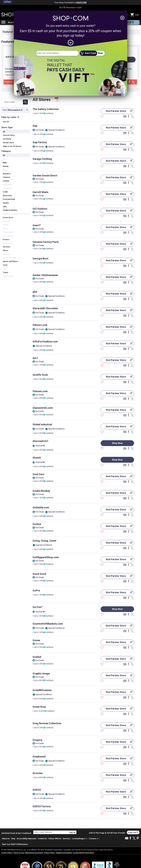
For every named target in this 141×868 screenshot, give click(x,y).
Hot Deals (40, 130)
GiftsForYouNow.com (45, 342)
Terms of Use (19, 853)
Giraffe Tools (40, 375)
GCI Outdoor (40, 209)
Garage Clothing (42, 159)
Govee (36, 640)
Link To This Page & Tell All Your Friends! (107, 833)
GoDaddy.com (41, 507)
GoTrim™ (38, 607)
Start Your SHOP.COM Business (15, 844)
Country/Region (78, 839)
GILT (35, 358)
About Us (6, 839)
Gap (35, 126)
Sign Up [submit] (73, 832)
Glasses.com (40, 391)
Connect (93, 839)
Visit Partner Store (117, 112)
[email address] (57, 53)
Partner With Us (55, 839)
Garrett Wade (40, 192)
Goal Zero (38, 474)
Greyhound (39, 757)
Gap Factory (40, 142)
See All (6, 122)
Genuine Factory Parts (46, 242)
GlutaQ (37, 458)
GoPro (36, 590)
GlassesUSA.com (43, 408)
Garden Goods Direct (45, 175)
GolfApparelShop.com (46, 557)
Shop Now (117, 443)
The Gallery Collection (46, 109)
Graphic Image (41, 673)
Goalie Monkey (41, 491)
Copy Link (133, 832)
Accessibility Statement (26, 839)
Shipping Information (64, 853)
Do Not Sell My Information (84, 853)
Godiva (37, 524)
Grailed (37, 657)
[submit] (92, 53)
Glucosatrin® (40, 441)
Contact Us (42, 839)
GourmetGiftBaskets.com (48, 624)
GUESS (37, 790)
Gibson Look (40, 325)
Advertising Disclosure (34, 853)
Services (67, 839)
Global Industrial (42, 424)
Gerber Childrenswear (45, 275)
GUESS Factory (42, 806)
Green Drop (39, 707)
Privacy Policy (7, 853)
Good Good (39, 574)
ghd (35, 292)
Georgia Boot (40, 259)
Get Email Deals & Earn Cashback (16, 833)
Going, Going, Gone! (44, 541)
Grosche (38, 773)
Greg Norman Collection (47, 723)
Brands (12, 22)
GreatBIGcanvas (42, 690)
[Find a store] (12, 102)
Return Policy (50, 853)
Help (13, 839)
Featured (8, 32)
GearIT (37, 225)
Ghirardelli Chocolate (45, 308)
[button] (80, 839)
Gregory (37, 740)
